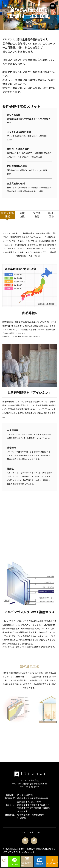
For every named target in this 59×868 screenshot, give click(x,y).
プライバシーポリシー (30, 832)
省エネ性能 (37, 215)
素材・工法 (52, 215)
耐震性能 (22, 215)
